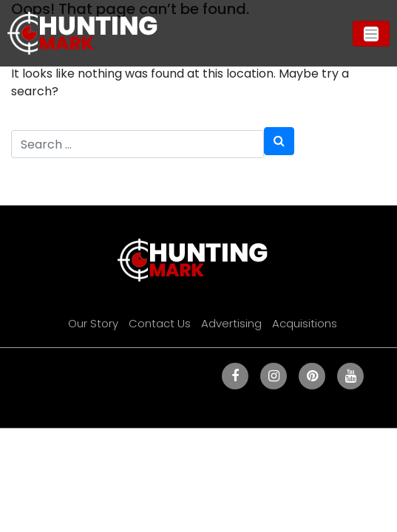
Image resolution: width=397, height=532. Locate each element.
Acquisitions (305, 323)
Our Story (93, 323)
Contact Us (160, 323)
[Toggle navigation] (371, 34)
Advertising (231, 323)
